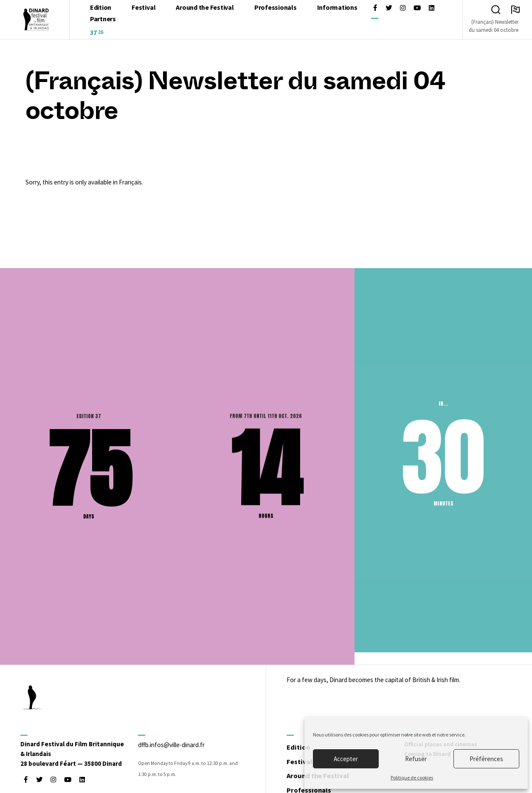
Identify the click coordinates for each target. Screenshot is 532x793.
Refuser (416, 759)
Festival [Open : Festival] (144, 8)
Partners (103, 20)
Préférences (486, 759)
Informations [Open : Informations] (337, 8)
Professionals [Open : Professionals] (276, 8)
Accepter (346, 759)
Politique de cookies (412, 777)
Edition (302, 748)
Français (130, 184)
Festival (303, 762)
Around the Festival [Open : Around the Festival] (205, 8)
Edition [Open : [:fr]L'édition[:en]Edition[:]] (101, 8)
